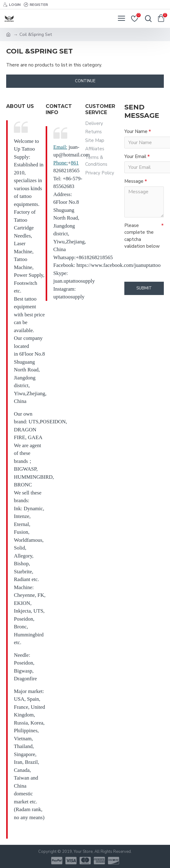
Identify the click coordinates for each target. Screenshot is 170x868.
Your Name (136, 131)
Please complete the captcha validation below (142, 236)
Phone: (61, 163)
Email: (60, 147)
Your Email (135, 156)
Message (134, 181)
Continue (85, 81)
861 (75, 163)
